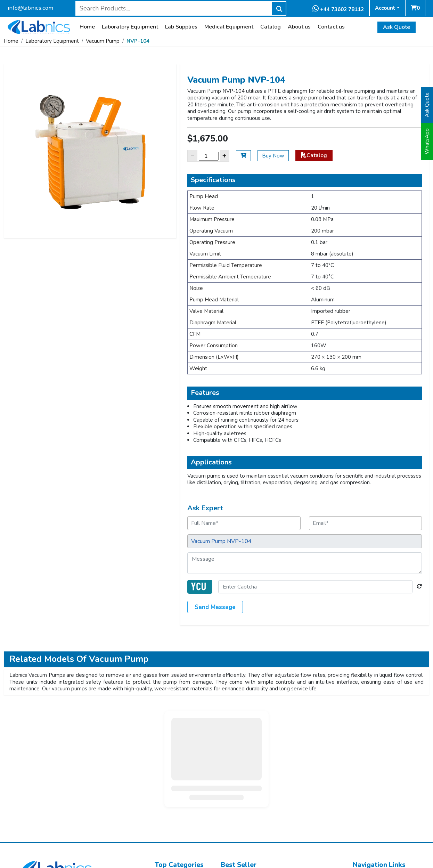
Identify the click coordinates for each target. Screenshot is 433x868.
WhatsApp (427, 141)
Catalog (271, 27)
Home (87, 27)
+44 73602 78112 (338, 9)
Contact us (331, 27)
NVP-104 (138, 41)
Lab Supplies (181, 27)
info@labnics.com (30, 8)
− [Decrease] (193, 156)
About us (299, 27)
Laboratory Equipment (130, 27)
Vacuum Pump (103, 41)
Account (385, 8)
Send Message (215, 607)
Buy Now (273, 156)
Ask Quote (397, 27)
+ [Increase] (224, 156)
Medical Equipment (229, 27)
